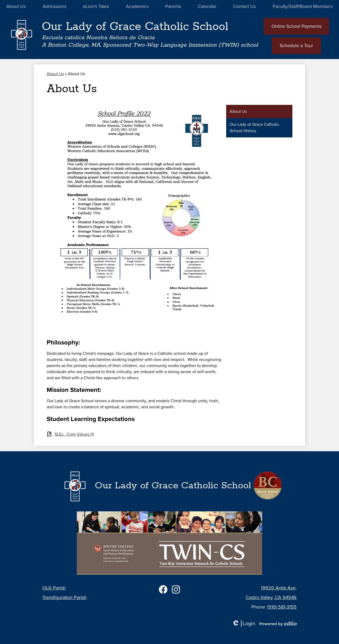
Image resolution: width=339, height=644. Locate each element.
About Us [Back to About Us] (55, 74)
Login (244, 623)
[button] (16, 7)
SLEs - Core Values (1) (74, 435)
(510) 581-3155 (282, 607)
